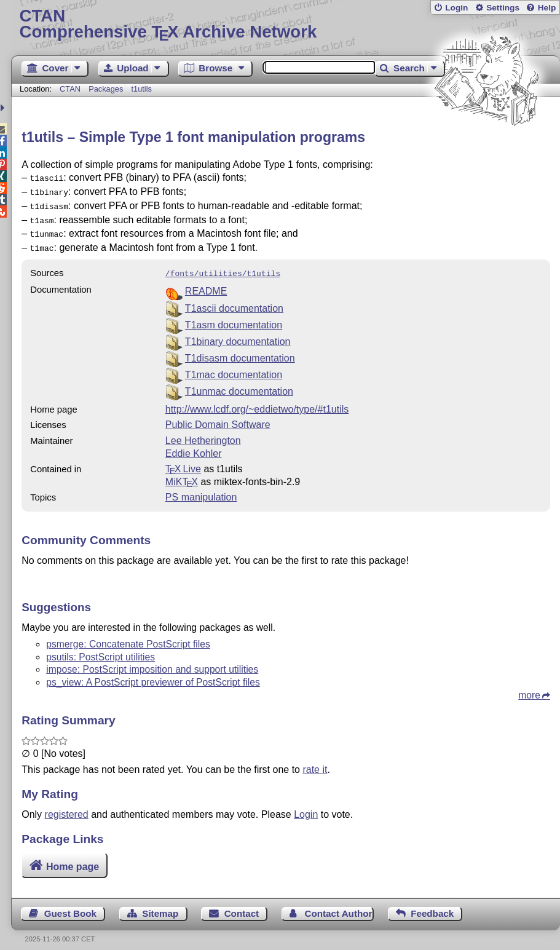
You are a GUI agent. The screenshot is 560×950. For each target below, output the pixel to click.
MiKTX (182, 473)
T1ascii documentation (234, 300)
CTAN (70, 89)
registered (67, 806)
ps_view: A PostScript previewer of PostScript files (153, 674)
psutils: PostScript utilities (101, 648)
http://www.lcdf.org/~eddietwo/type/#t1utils (257, 401)
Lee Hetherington (203, 432)
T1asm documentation (234, 316)
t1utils (142, 89)
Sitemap (160, 905)
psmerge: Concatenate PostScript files (128, 635)
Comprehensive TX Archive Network (286, 24)
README (206, 283)
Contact (242, 905)
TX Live (183, 460)
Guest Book (70, 905)
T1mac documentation (234, 366)
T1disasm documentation (240, 350)
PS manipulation (201, 489)
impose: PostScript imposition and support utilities (152, 661)
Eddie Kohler (194, 445)
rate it (315, 761)
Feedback (432, 905)
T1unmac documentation (239, 383)
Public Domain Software (218, 416)
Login (456, 8)
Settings (503, 8)
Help (547, 8)
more (529, 687)
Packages (107, 89)
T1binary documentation (238, 333)
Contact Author (338, 905)
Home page (73, 858)
